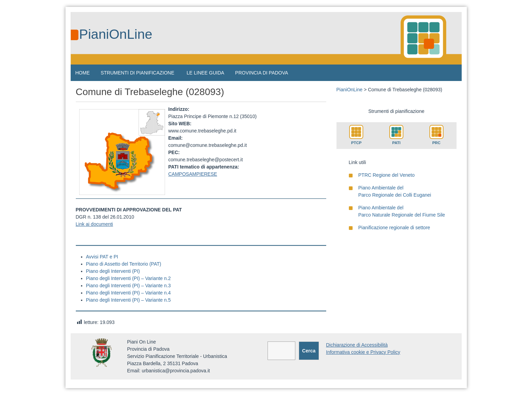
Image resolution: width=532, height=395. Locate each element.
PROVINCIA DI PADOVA (262, 73)
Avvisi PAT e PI (102, 257)
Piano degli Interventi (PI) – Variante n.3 (128, 286)
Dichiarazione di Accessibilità (357, 345)
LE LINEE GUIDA (205, 73)
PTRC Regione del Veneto (387, 175)
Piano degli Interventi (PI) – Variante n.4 (128, 293)
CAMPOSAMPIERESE (193, 174)
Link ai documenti (94, 224)
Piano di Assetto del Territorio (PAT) (124, 264)
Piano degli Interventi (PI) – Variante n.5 (128, 300)
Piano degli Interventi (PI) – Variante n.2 (128, 278)
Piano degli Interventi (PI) (113, 271)
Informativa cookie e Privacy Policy (363, 352)
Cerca (309, 351)
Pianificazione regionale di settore (394, 228)
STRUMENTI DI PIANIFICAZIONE (137, 73)
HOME (83, 73)
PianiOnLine (116, 34)
